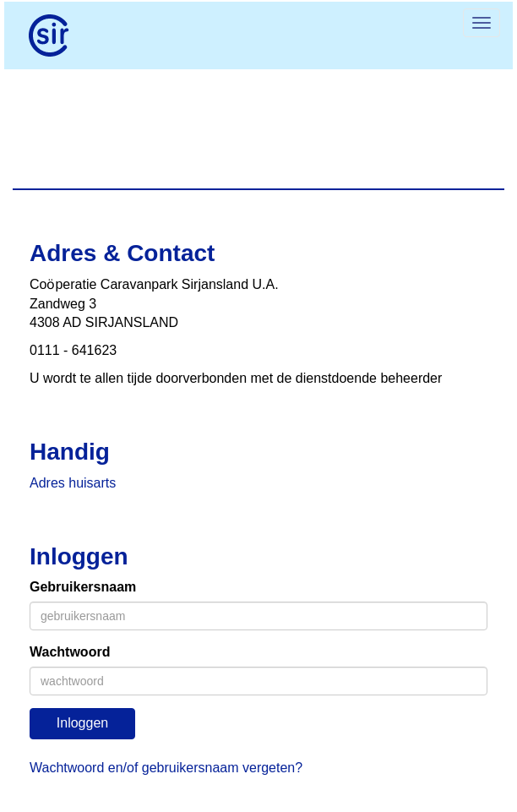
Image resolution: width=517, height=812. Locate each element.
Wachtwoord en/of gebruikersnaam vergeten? (166, 768)
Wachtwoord (70, 652)
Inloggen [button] (82, 723)
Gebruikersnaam (83, 587)
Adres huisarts (73, 483)
